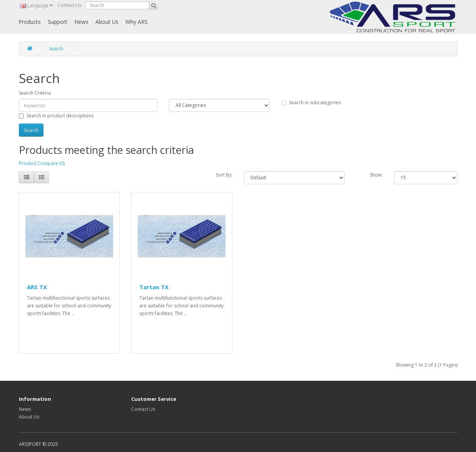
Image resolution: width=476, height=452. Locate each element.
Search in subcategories (311, 103)
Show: (376, 175)
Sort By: (224, 175)
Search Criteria (35, 93)
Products (30, 22)
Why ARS (137, 22)
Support (58, 22)
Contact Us (70, 5)
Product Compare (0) (42, 163)
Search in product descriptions (56, 116)
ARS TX (37, 287)
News (81, 22)
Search (56, 49)
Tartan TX (154, 287)
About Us (107, 22)
